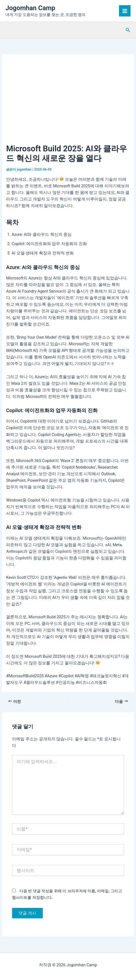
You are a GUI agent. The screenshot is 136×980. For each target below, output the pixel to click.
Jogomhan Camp (30, 8)
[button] (128, 30)
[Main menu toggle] (125, 11)
